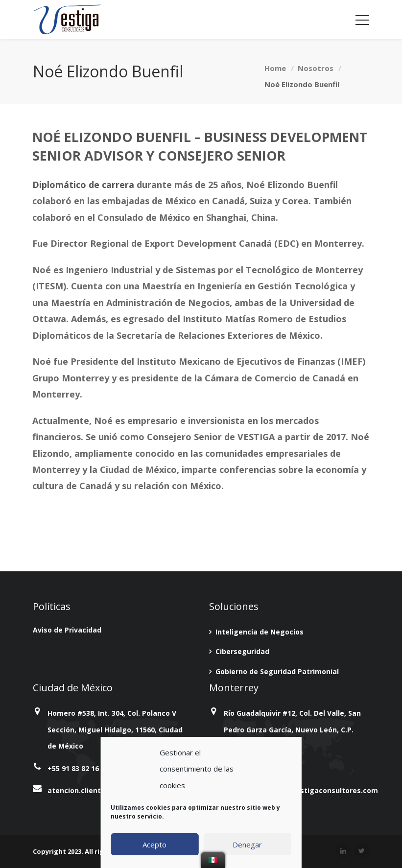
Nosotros (316, 68)
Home (275, 68)
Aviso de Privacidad (67, 630)
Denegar (247, 845)
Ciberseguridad (242, 651)
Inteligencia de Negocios (260, 632)
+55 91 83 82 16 (73, 768)
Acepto (154, 845)
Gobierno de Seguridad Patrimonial (277, 671)
